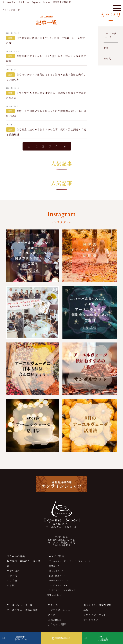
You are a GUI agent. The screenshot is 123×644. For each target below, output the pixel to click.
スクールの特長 (16, 556)
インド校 (12, 576)
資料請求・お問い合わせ (21, 638)
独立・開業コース (57, 576)
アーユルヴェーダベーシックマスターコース (70, 561)
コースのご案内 (55, 556)
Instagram (54, 619)
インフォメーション (59, 610)
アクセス (53, 605)
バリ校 (11, 585)
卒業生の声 (13, 571)
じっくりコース (56, 571)
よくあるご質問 (57, 624)
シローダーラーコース (59, 580)
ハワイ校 (12, 580)
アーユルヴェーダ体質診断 (22, 610)
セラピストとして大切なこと (63, 590)
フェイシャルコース (58, 585)
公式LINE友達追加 (103, 638)
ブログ (52, 615)
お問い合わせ (54, 595)
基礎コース (54, 566)
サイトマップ (91, 619)
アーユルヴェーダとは (20, 605)
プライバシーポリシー (96, 615)
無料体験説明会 (61, 638)
